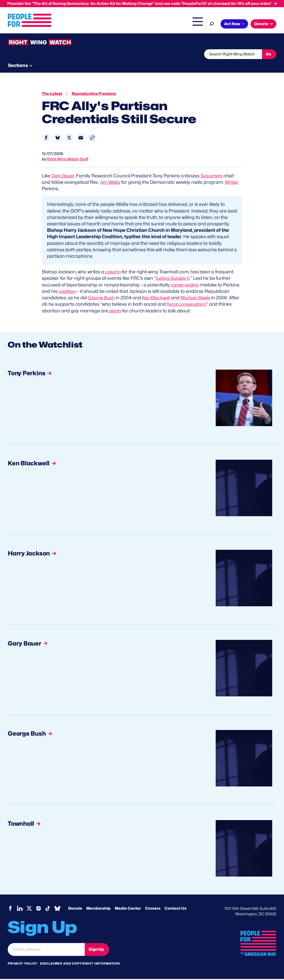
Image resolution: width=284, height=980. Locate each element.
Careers (153, 909)
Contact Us (176, 909)
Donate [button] (54, 35)
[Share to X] (69, 139)
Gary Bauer (64, 177)
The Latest (235, 24)
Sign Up (96, 950)
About (121, 24)
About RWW (105, 65)
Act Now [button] (24, 35)
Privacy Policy (23, 964)
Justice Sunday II (173, 279)
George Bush (102, 299)
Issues (142, 24)
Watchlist (75, 65)
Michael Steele (200, 299)
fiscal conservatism (199, 305)
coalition (68, 292)
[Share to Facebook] (46, 139)
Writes (232, 183)
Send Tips (175, 65)
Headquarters (170, 24)
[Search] (273, 23)
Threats (45, 65)
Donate (75, 909)
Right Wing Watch (205, 24)
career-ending (186, 286)
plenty (130, 311)
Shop (255, 24)
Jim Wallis (110, 183)
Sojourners (214, 177)
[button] (92, 139)
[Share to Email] (81, 139)
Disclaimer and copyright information (80, 964)
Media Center (128, 909)
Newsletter (140, 65)
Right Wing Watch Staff (68, 160)
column (113, 273)
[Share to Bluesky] (58, 139)
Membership (98, 909)
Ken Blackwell (159, 299)
